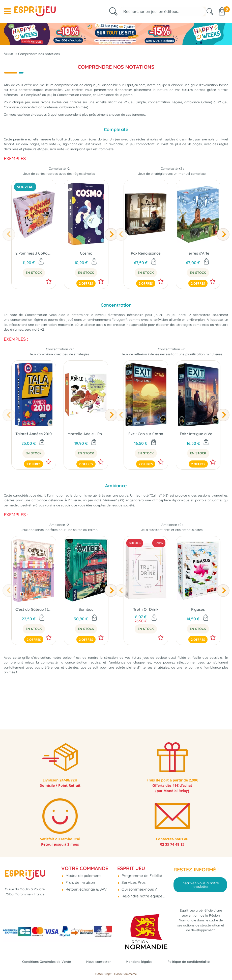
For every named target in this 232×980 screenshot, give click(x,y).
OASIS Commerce (125, 974)
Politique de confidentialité (195, 961)
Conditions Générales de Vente (40, 961)
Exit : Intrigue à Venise (198, 452)
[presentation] (9, 243)
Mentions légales (141, 961)
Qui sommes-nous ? (139, 888)
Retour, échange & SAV (86, 888)
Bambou (86, 632)
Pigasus (198, 632)
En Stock (34, 281)
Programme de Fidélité (141, 874)
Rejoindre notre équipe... (143, 895)
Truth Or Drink (146, 632)
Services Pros (133, 881)
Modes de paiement (83, 874)
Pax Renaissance (146, 262)
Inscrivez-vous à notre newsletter (200, 883)
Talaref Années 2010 (34, 447)
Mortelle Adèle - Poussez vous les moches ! (86, 447)
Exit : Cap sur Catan (146, 452)
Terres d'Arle (198, 262)
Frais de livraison (80, 881)
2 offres (86, 292)
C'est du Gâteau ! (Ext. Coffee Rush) (34, 632)
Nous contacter (97, 961)
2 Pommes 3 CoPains (34, 262)
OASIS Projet (103, 974)
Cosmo (86, 262)
